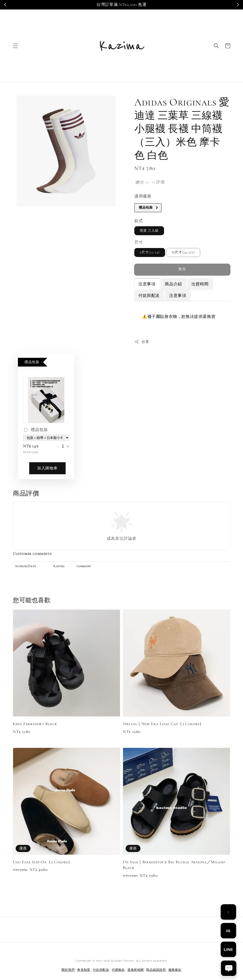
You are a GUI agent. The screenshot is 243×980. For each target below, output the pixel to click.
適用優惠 (143, 196)
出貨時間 (200, 284)
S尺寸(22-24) (150, 252)
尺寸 (139, 242)
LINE (229, 949)
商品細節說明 (156, 970)
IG (228, 931)
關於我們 (68, 970)
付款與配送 (149, 296)
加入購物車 (47, 468)
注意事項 (147, 284)
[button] (15, 46)
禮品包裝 (35, 430)
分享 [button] (142, 342)
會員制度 (84, 970)
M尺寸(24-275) (183, 252)
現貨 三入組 (149, 231)
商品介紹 (173, 284)
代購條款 (118, 970)
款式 (139, 221)
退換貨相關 (136, 970)
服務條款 (175, 970)
